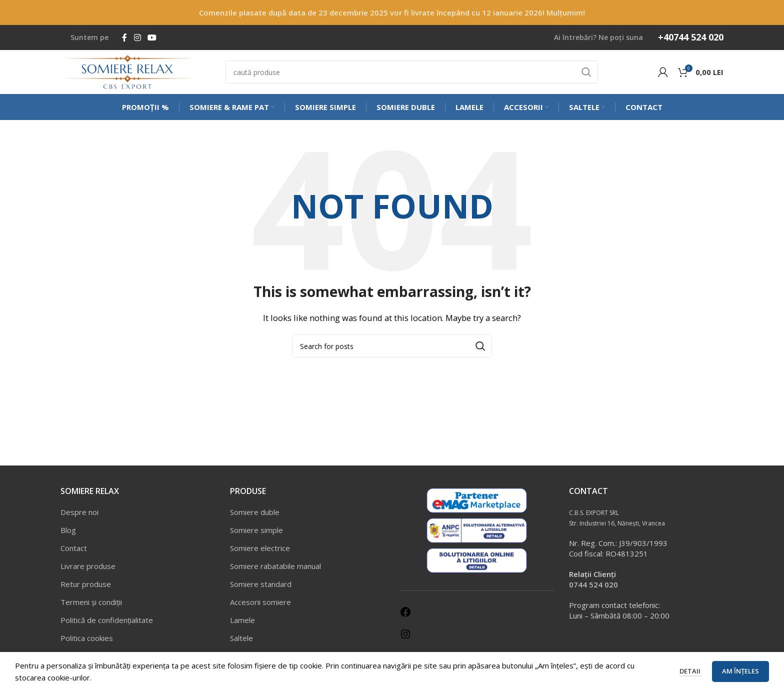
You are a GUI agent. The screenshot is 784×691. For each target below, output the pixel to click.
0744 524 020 (593, 590)
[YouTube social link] (152, 37)
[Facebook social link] (124, 37)
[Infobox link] (688, 37)
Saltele (241, 643)
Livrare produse (88, 571)
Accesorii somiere (260, 607)
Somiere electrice (260, 553)
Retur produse (86, 589)
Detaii (691, 671)
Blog (68, 535)
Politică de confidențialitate (107, 625)
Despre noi (79, 517)
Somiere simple (256, 535)
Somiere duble (255, 517)
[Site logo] (128, 74)
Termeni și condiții (91, 607)
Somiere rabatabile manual (275, 571)
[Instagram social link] (137, 37)
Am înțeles (740, 671)
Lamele (242, 625)
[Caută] (412, 75)
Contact (74, 553)
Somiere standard (261, 589)
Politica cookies (87, 643)
